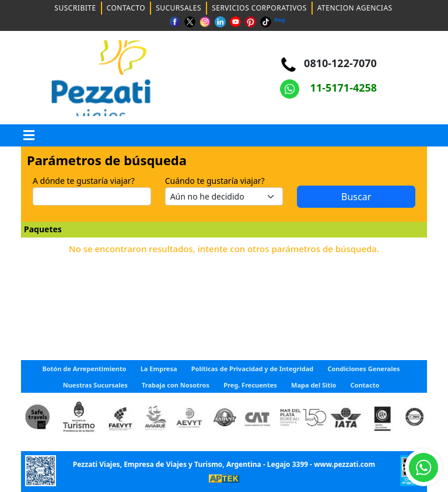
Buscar (356, 197)
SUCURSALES (178, 8)
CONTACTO (126, 8)
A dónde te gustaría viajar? (84, 181)
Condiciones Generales (363, 369)
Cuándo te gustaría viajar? (215, 181)
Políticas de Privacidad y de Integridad (253, 369)
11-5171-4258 (328, 88)
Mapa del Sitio (314, 385)
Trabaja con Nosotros (176, 385)
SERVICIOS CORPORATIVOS (259, 8)
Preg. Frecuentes (250, 385)
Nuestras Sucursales (95, 385)
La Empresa (159, 369)
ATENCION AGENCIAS (355, 8)
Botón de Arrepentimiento (84, 369)
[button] (29, 135)
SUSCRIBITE (75, 8)
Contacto (365, 385)
